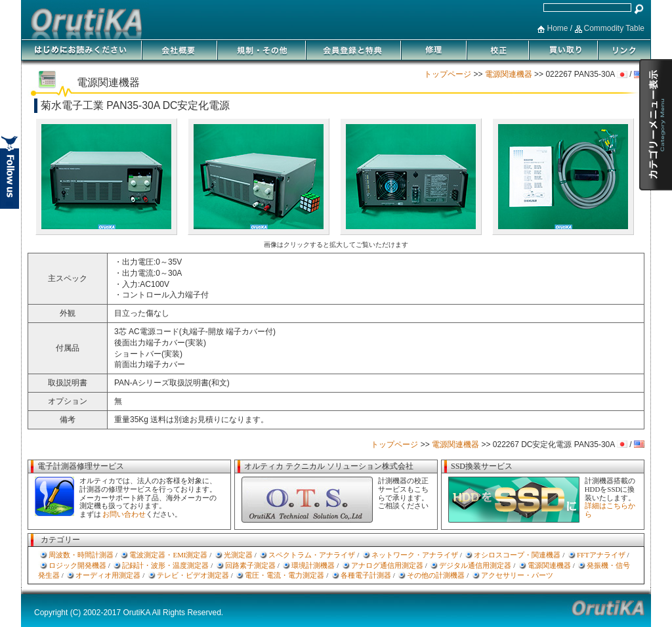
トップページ (448, 74)
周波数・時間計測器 (81, 555)
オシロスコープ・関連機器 (517, 555)
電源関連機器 (509, 74)
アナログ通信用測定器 (387, 565)
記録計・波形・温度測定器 (165, 565)
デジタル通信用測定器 (475, 565)
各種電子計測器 (366, 575)
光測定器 (238, 555)
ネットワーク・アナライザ (415, 555)
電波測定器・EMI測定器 (168, 555)
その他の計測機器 (436, 575)
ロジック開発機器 (77, 565)
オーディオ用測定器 (108, 575)
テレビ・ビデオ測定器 (193, 575)
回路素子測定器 (250, 565)
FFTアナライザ (601, 555)
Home (557, 28)
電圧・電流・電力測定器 (284, 575)
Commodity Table (614, 28)
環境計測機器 (313, 565)
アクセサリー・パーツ (517, 575)
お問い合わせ (124, 514)
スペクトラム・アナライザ (312, 555)
